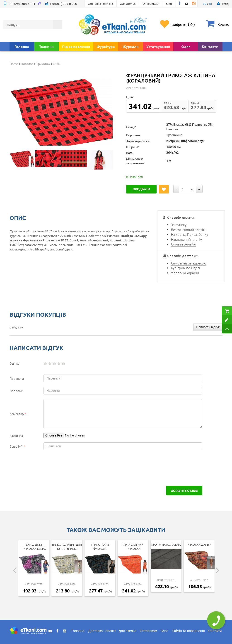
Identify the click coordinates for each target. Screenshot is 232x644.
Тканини (46, 46)
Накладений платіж (187, 239)
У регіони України (185, 273)
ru (210, 4)
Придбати (141, 189)
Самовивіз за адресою (189, 263)
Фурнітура (106, 46)
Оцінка (14, 363)
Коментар (18, 414)
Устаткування (158, 46)
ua (205, 4)
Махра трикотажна (166, 544)
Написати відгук (208, 327)
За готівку (179, 225)
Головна (22, 46)
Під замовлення (76, 46)
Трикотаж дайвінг (199, 544)
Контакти (210, 46)
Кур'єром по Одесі (186, 268)
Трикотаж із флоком (100, 547)
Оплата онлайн (183, 244)
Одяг (186, 46)
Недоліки (16, 391)
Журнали (131, 46)
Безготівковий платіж (188, 230)
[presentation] (44, 468)
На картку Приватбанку (190, 234)
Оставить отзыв (184, 491)
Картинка (16, 435)
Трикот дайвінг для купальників (67, 547)
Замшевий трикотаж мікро (34, 547)
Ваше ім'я (18, 446)
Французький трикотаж (133, 547)
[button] (225, 4)
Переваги (17, 378)
